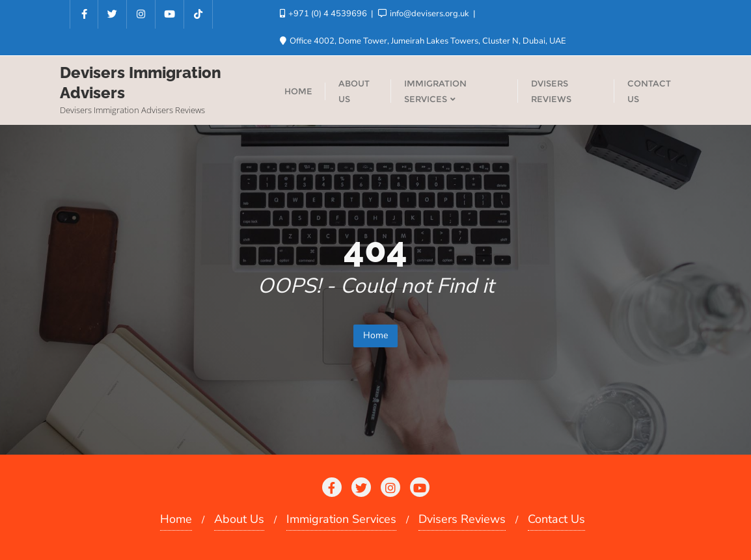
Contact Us (556, 519)
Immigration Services (341, 519)
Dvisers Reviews (462, 519)
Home (375, 335)
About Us (239, 519)
